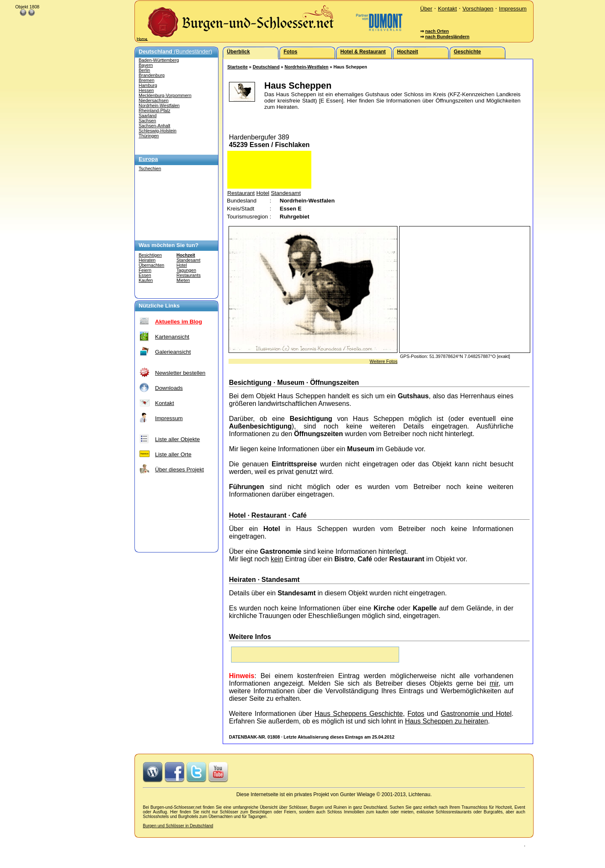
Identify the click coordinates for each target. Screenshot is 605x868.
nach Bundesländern (447, 37)
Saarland (148, 116)
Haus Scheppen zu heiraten (446, 721)
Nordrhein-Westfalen (159, 105)
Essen (145, 275)
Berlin (144, 70)
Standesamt (188, 260)
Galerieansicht (173, 352)
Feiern (145, 270)
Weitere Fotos (384, 361)
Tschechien (150, 168)
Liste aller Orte (173, 454)
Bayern (146, 65)
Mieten (183, 280)
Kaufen (146, 280)
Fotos (416, 714)
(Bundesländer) (175, 51)
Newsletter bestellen (180, 373)
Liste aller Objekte (178, 439)
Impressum (513, 9)
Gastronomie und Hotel (476, 714)
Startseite (238, 67)
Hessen (146, 90)
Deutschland (266, 67)
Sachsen (147, 121)
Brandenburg (152, 75)
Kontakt (447, 9)
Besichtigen (150, 255)
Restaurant (241, 193)
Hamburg (148, 85)
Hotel (182, 265)
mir (494, 683)
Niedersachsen (154, 100)
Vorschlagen (478, 9)
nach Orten (437, 31)
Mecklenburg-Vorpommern (165, 95)
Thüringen (149, 136)
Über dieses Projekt (179, 470)
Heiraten (147, 260)
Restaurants (188, 275)
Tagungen (186, 270)
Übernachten (151, 265)
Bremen (146, 80)
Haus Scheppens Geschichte (359, 714)
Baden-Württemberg (159, 60)
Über (426, 9)
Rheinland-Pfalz (154, 110)
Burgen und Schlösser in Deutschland (178, 826)
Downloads (169, 388)
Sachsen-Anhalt (154, 126)
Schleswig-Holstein (158, 131)
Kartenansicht (172, 337)
